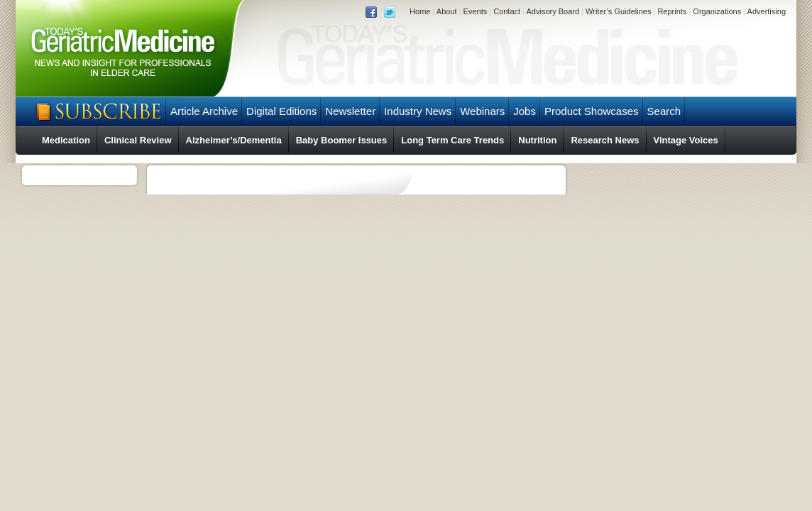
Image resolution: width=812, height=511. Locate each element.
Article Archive (204, 111)
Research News (605, 140)
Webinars (482, 111)
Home (420, 11)
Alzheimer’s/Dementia (234, 140)
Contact (507, 11)
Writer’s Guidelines (618, 11)
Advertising (767, 11)
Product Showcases (592, 111)
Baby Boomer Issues (342, 140)
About (447, 11)
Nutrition (537, 140)
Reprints (672, 11)
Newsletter (350, 111)
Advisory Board (553, 11)
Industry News (418, 111)
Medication (66, 140)
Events (476, 11)
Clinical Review (138, 140)
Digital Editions (281, 111)
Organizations (717, 11)
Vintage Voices (686, 140)
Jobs (525, 111)
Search (664, 111)
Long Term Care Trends (452, 140)
